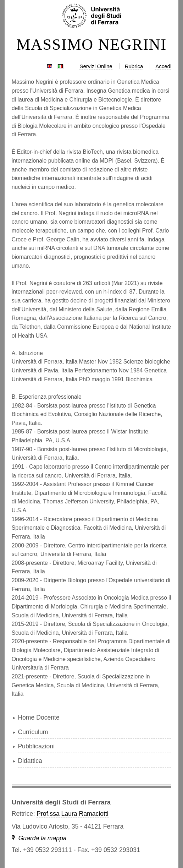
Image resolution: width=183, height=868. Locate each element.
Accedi (163, 66)
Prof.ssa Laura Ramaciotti (72, 814)
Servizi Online (96, 66)
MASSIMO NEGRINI (91, 45)
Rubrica (134, 66)
